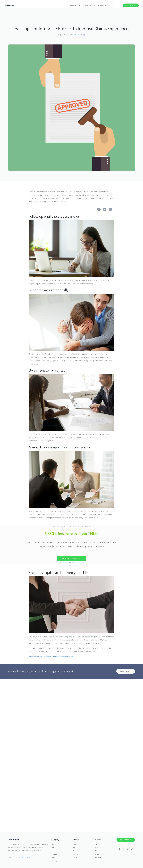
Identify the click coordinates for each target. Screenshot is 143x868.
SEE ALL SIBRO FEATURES (71, 559)
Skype (97, 853)
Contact (54, 853)
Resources (100, 4)
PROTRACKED (27, 855)
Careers (55, 850)
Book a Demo (131, 4)
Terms (76, 850)
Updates (77, 853)
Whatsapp (99, 850)
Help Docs (99, 857)
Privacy (54, 857)
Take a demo (126, 671)
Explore (87, 4)
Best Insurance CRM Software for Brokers (72, 563)
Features (74, 4)
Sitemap (55, 861)
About (112, 4)
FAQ (75, 846)
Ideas (75, 857)
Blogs (54, 842)
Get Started (126, 838)
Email (97, 846)
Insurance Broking (79, 35)
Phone (97, 842)
